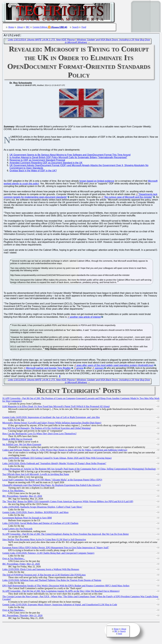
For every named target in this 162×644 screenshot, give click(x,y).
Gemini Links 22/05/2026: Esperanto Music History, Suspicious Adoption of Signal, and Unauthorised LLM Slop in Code (60, 605)
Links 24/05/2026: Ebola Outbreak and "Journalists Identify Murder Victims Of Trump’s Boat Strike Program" (54, 464)
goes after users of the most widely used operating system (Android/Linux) (115, 366)
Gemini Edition (40, 27)
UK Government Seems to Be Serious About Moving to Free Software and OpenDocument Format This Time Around (70, 155)
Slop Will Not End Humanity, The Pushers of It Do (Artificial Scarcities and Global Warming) (47, 429)
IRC (28, 27)
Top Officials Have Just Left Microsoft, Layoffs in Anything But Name (36, 475)
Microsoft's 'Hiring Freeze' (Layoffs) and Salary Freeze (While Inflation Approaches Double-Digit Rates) (52, 423)
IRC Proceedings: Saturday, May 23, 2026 (22, 497)
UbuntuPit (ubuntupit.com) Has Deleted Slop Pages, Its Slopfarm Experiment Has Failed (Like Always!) (52, 486)
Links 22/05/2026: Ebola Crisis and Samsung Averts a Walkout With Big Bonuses (41, 570)
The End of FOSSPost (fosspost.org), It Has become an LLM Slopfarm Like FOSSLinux (44, 575)
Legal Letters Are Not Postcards (17, 529)
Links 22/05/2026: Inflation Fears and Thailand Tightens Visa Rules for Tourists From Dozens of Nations (52, 581)
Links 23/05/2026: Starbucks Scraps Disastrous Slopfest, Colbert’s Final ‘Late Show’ (42, 508)
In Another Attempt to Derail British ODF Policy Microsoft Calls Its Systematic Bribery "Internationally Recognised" (68, 158)
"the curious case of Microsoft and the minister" (128, 198)
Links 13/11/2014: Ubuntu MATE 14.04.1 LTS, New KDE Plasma (41, 40)
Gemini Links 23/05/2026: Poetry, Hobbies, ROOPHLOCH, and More (35, 513)
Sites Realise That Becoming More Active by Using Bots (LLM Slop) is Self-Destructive (44, 540)
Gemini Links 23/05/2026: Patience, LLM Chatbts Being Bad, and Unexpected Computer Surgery (48, 554)
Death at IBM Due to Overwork (17, 440)
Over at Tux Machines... (14, 491)
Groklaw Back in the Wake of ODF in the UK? (33, 171)
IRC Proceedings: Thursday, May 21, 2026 (22, 616)
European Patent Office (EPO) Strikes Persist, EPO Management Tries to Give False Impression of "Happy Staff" (56, 548)
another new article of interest (85, 318)
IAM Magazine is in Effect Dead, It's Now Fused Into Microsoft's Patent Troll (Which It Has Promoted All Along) (56, 407)
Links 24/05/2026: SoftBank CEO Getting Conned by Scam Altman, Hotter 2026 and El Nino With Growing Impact (57, 459)
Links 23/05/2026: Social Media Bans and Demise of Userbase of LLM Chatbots (40, 524)
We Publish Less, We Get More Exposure (22, 445)
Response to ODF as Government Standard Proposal (37, 161)
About (20, 27)
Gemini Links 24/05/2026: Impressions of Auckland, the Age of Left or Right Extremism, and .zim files (51, 418)
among (80, 369)
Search (76, 27)
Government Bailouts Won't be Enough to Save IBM (27, 518)
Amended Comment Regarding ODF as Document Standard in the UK (46, 163)
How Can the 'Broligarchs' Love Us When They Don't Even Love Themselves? (39, 434)
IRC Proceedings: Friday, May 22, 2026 (21, 565)
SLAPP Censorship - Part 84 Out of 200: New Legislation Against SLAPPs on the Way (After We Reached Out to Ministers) (61, 592)
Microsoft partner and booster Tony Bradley (49, 369)
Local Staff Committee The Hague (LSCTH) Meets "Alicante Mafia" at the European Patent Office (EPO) (52, 480)
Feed (84, 27)
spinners (99, 369)
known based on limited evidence (97, 182)
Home (11, 27)
